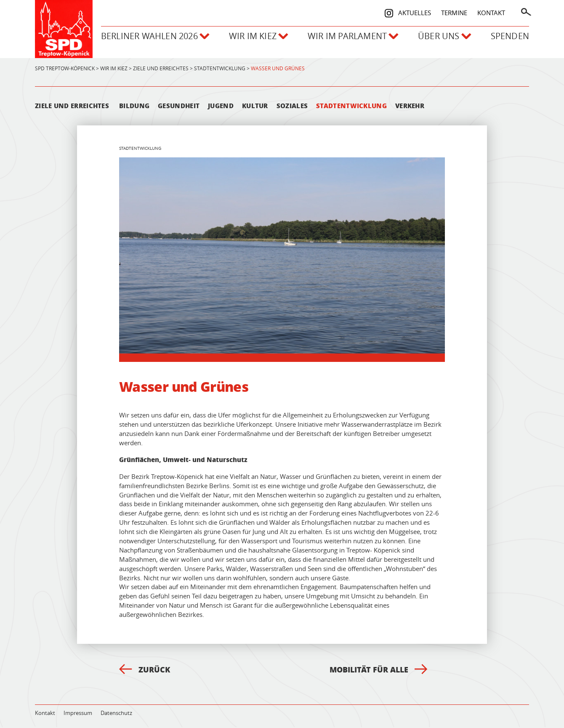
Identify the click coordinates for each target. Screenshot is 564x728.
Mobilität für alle (379, 670)
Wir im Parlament (349, 39)
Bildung (134, 106)
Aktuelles (415, 12)
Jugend (221, 106)
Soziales (292, 106)
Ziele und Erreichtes (72, 106)
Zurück (145, 670)
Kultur (255, 106)
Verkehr (410, 106)
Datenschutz (116, 714)
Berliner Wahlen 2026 (148, 39)
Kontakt (491, 12)
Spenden (510, 39)
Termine (454, 12)
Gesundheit (179, 106)
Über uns (443, 39)
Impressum (78, 714)
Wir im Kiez (253, 39)
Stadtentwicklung (351, 106)
